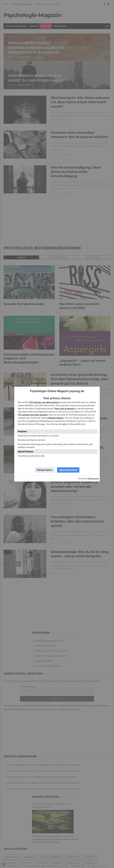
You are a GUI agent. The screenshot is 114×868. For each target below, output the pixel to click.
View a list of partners (65, 409)
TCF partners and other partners (44, 402)
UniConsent (93, 479)
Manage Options (56, 418)
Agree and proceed (68, 470)
